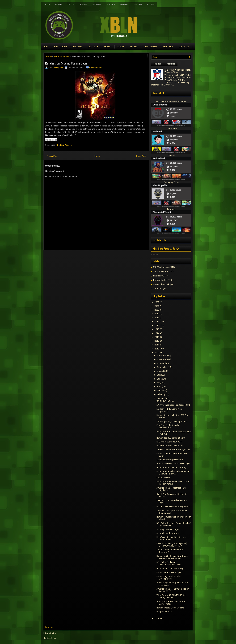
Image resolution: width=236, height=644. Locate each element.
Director (171, 155)
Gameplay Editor (171, 182)
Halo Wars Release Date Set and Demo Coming (171, 538)
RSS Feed (151, 4)
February (161, 394)
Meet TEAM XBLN (61, 47)
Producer (171, 209)
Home (46, 47)
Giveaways (78, 47)
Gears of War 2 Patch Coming (170, 569)
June (159, 379)
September (162, 367)
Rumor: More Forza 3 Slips (169, 572)
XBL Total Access (62, 57)
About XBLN (168, 47)
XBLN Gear (138, 4)
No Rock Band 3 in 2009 (167, 533)
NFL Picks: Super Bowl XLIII (169, 442)
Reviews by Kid (160, 280)
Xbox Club (111, 4)
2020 (157, 310)
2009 (157, 353)
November (162, 359)
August (160, 371)
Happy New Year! (164, 612)
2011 (157, 345)
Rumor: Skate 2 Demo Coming (170, 608)
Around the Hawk (161, 284)
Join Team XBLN (151, 47)
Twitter (71, 4)
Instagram (97, 4)
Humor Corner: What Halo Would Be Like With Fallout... (173, 473)
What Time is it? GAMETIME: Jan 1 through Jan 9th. (172, 596)
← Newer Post (51, 156)
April (159, 387)
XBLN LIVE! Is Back (165, 401)
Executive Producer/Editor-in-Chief (171, 102)
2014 (157, 333)
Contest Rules (50, 638)
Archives (171, 64)
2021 (157, 306)
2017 (157, 322)
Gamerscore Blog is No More (170, 460)
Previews (108, 47)
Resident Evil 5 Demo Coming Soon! (66, 63)
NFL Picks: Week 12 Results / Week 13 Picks (178, 71)
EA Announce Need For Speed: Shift (173, 405)
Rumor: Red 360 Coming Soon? (171, 438)
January (161, 398)
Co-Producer (171, 128)
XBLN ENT (158, 289)
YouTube (59, 4)
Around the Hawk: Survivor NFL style (173, 464)
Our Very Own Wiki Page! (168, 529)
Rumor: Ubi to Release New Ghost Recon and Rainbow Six (172, 557)
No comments (96, 68)
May (159, 383)
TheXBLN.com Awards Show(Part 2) (173, 450)
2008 (157, 618)
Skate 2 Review (163, 478)
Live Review (159, 276)
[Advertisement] (81, 257)
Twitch (47, 4)
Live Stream (93, 47)
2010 (157, 349)
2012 (157, 341)
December (162, 355)
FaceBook (124, 4)
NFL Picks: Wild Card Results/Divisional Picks (169, 563)
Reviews (121, 47)
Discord (83, 4)
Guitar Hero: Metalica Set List (170, 446)
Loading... (156, 255)
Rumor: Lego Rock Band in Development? (169, 578)
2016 (157, 325)
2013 (157, 337)
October (161, 363)
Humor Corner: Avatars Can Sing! (171, 468)
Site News (134, 47)
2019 (157, 314)
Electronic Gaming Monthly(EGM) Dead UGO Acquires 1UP (172, 545)
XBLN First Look (161, 271)
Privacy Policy (50, 633)
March (160, 390)
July (159, 375)
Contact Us (184, 47)
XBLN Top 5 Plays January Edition (172, 421)
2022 (157, 302)
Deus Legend (57, 68)
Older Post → (142, 156)
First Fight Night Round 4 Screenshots (168, 426)
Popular (158, 64)
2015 (157, 329)
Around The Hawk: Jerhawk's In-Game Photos (171, 603)
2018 (157, 318)
